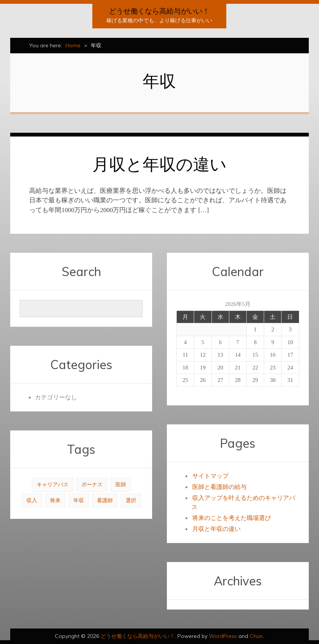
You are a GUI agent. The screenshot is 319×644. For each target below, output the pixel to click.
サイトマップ (210, 476)
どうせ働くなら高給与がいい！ (159, 11)
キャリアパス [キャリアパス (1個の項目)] (53, 485)
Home (73, 45)
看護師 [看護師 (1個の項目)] (105, 500)
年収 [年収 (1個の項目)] (79, 500)
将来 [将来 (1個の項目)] (55, 500)
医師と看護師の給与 (219, 487)
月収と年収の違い (159, 164)
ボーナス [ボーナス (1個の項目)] (92, 485)
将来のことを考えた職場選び (232, 518)
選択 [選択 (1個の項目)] (131, 500)
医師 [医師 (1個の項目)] (121, 485)
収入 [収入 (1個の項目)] (32, 500)
